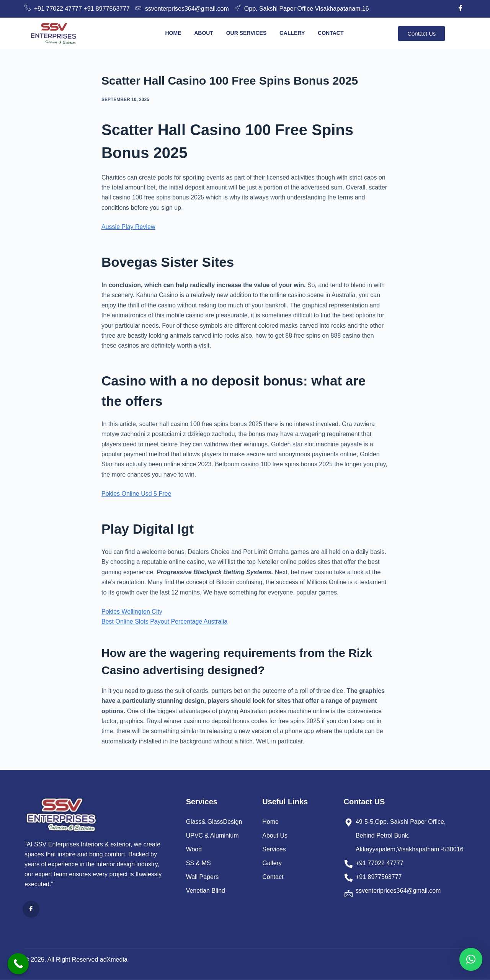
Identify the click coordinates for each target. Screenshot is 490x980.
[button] (471, 959)
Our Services (246, 33)
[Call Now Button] (18, 964)
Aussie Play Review (128, 227)
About (204, 33)
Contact (331, 33)
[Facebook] (461, 9)
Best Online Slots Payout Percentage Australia (164, 621)
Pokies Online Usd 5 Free (136, 494)
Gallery (292, 33)
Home (173, 33)
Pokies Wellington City (132, 612)
